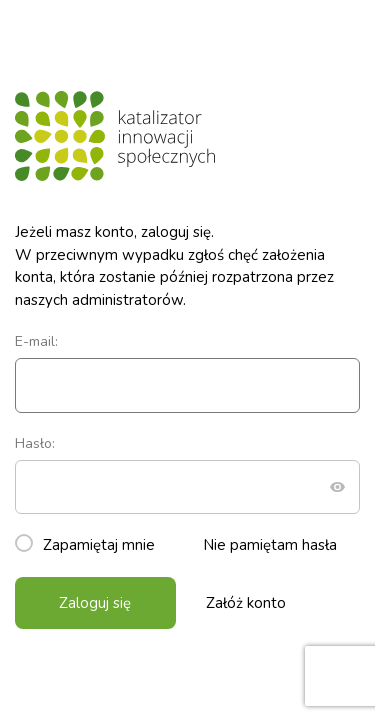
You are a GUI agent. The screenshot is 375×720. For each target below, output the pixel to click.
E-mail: (187, 372)
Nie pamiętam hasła (270, 545)
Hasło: (187, 474)
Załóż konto (246, 603)
